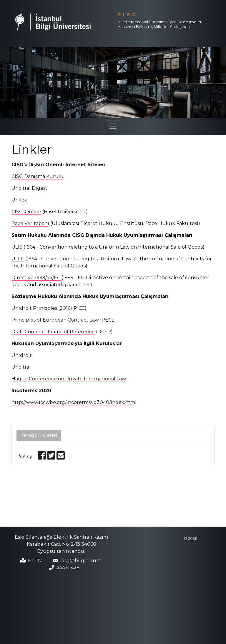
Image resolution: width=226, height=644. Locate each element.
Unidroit (22, 355)
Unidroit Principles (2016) (42, 308)
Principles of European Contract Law (56, 320)
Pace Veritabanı (30, 223)
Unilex (19, 200)
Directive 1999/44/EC (36, 278)
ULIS (17, 247)
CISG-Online (26, 212)
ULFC (18, 259)
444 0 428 (68, 568)
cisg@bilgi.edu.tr (81, 561)
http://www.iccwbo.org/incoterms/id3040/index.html (74, 402)
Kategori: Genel (39, 435)
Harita (35, 561)
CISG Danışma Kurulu (38, 176)
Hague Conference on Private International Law (69, 379)
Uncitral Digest (29, 188)
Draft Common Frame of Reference (53, 332)
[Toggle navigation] (113, 126)
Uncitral (21, 367)
